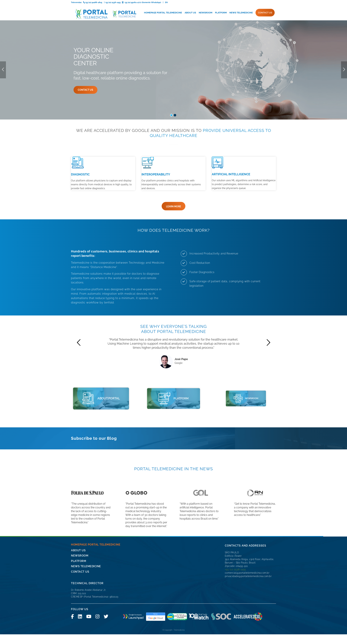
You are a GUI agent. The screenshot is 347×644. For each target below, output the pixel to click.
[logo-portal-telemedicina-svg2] (104, 14)
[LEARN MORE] (173, 174)
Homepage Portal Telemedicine (96, 517)
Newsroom (80, 528)
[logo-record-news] (255, 465)
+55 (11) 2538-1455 (235, 542)
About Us (78, 523)
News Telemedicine (86, 539)
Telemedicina (179, 602)
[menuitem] (163, 13)
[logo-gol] (201, 465)
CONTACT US (80, 544)
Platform (79, 533)
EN (166, 2)
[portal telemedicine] (88, 371)
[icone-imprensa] (235, 371)
